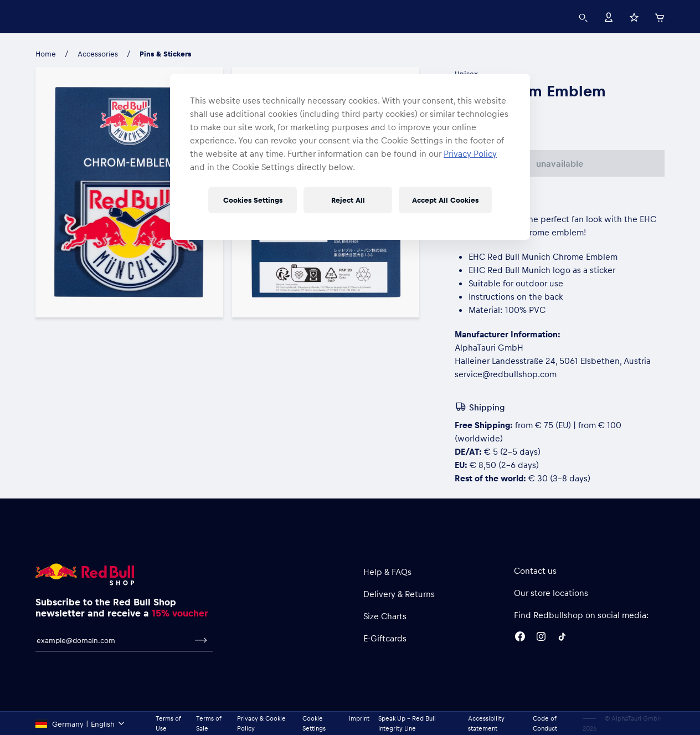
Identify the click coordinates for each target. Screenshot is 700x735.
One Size (477, 125)
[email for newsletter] (112, 640)
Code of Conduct (545, 723)
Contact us (535, 570)
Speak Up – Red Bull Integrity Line (407, 723)
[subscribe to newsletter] (201, 640)
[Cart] (660, 16)
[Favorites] (634, 16)
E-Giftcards (385, 638)
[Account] (609, 16)
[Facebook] (520, 638)
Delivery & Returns (399, 594)
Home (46, 53)
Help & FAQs (387, 572)
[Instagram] (541, 638)
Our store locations (551, 593)
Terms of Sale (209, 723)
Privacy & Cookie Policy (261, 723)
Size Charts (385, 616)
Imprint (359, 718)
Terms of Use (168, 723)
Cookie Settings (314, 723)
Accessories (98, 53)
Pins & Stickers (165, 53)
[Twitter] (562, 638)
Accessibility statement (486, 723)
